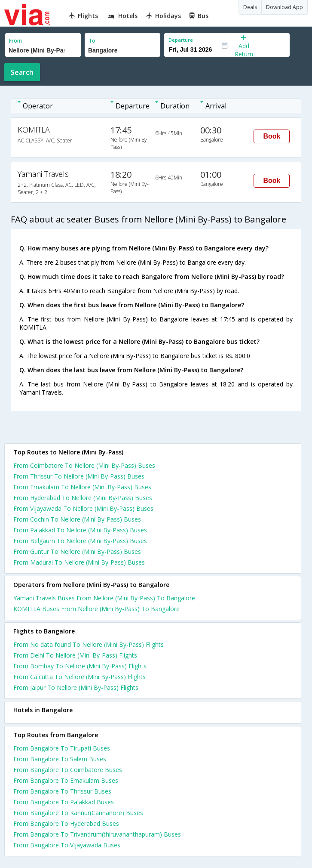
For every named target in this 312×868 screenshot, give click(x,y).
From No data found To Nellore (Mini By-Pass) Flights (89, 644)
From (15, 41)
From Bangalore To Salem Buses (60, 759)
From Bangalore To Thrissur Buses (62, 791)
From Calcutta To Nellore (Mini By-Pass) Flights (80, 677)
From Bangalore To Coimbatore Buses (68, 770)
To (92, 41)
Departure (181, 40)
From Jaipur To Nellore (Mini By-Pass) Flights (76, 687)
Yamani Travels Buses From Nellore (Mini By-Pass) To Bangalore (104, 598)
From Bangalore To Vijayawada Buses (67, 845)
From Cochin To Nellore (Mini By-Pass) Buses (77, 519)
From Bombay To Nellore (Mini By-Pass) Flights (80, 666)
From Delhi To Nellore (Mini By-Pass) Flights (75, 655)
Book (272, 136)
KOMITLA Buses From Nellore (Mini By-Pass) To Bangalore (96, 609)
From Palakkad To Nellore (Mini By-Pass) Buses (80, 530)
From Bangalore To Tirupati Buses (62, 748)
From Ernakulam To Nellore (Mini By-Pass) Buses (82, 487)
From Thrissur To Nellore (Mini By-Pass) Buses (79, 476)
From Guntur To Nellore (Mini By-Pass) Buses (77, 551)
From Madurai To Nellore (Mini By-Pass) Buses (79, 562)
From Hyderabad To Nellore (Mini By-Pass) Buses (83, 498)
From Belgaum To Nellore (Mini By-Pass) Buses (80, 541)
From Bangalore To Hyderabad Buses (66, 823)
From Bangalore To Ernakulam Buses (66, 780)
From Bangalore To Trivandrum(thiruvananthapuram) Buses (97, 834)
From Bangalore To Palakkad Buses (64, 802)
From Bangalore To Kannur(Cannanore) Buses (78, 813)
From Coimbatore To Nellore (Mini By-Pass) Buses (84, 465)
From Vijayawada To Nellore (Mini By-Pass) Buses (83, 508)
